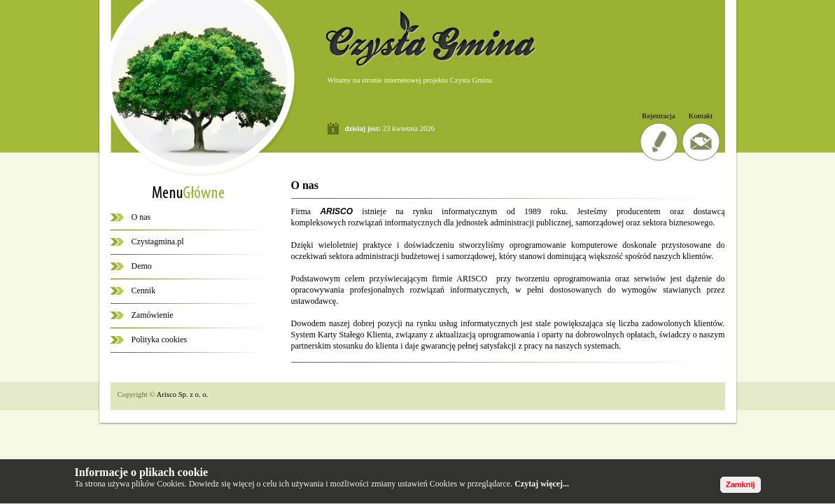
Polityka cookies (160, 339)
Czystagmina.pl (158, 241)
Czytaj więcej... (542, 484)
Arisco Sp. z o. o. (183, 394)
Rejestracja (658, 116)
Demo (142, 266)
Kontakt (701, 116)
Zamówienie (153, 315)
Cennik (144, 290)
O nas (141, 217)
